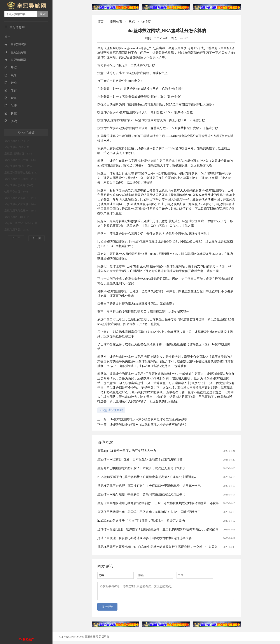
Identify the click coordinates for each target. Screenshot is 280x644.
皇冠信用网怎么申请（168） (21, 160)
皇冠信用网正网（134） (18, 217)
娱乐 (11, 75)
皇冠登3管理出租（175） (19, 154)
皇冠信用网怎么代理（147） (21, 179)
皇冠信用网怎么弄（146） (19, 185)
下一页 (37, 238)
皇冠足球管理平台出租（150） (22, 173)
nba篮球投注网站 (111, 410)
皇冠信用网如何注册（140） (21, 204)
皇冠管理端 (15, 45)
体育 (11, 91)
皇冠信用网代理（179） (18, 147)
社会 (11, 83)
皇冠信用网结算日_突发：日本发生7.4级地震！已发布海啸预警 (140, 460)
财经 (11, 98)
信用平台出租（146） (17, 192)
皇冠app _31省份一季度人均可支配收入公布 (127, 451)
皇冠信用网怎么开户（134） (21, 211)
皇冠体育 (116, 22)
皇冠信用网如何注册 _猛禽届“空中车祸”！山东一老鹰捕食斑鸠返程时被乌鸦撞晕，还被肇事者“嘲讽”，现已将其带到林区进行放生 (185, 503)
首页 (7, 37)
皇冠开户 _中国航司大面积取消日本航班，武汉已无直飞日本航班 (141, 468)
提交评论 (107, 609)
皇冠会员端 (15, 52)
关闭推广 (28, 640)
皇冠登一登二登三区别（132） (22, 223)
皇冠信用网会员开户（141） (21, 198)
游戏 (11, 121)
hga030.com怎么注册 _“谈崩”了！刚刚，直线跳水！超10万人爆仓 (141, 521)
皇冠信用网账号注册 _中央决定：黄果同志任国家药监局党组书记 (141, 494)
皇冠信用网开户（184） (18, 141)
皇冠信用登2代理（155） (19, 166)
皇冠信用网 (15, 60)
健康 (11, 106)
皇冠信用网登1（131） (17, 230)
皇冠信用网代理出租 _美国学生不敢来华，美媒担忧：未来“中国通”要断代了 (149, 512)
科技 (11, 113)
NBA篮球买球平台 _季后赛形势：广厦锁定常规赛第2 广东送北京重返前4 (147, 477)
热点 (11, 68)
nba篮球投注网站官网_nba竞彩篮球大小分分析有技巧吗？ (148, 425)
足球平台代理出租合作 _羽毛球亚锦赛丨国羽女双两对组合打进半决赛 (144, 538)
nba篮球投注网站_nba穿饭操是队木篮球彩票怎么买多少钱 (148, 419)
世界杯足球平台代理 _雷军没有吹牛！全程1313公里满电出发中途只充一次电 (149, 486)
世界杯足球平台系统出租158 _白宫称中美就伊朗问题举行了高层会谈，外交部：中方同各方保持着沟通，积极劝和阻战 (177, 547)
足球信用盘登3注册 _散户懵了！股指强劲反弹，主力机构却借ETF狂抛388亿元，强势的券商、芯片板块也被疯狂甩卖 (176, 529)
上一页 (16, 238)
